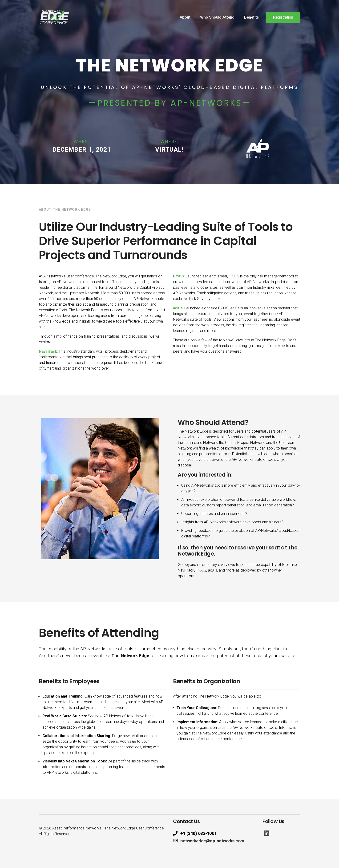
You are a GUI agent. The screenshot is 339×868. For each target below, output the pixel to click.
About (185, 17)
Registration (283, 17)
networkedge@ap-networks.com (212, 841)
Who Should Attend (217, 17)
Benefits (252, 17)
